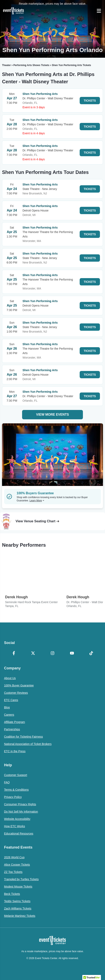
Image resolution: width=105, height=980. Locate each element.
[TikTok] (91, 654)
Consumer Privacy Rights (20, 804)
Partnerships (12, 729)
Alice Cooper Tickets (17, 865)
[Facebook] (14, 654)
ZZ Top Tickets (13, 872)
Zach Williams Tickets (18, 908)
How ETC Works (14, 826)
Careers (9, 715)
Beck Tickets (12, 894)
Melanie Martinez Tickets (20, 916)
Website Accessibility (17, 819)
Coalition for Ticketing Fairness (23, 737)
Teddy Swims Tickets (17, 901)
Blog (7, 707)
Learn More (37, 501)
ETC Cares (11, 700)
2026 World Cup (14, 857)
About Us (10, 678)
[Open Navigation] (99, 11)
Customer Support (16, 775)
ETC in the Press (15, 751)
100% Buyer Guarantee (19, 685)
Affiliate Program (14, 722)
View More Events (52, 415)
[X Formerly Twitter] (33, 654)
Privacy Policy (13, 797)
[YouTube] (72, 654)
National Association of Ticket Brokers (28, 744)
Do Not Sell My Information (21, 812)
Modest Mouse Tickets (18, 887)
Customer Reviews (16, 693)
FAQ (7, 782)
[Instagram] (52, 654)
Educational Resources (19, 834)
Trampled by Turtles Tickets (21, 879)
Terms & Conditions (16, 790)
